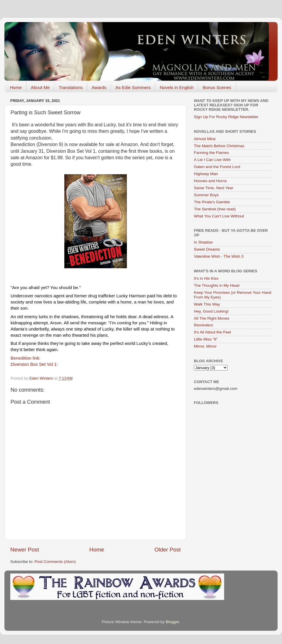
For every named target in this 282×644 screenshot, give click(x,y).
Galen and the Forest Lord (217, 167)
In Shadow (203, 242)
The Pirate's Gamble (212, 202)
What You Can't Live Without (219, 216)
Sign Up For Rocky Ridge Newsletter (226, 117)
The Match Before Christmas (219, 146)
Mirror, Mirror (205, 346)
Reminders (203, 325)
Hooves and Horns (210, 181)
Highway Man (206, 174)
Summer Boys (206, 195)
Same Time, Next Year (214, 188)
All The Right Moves (212, 318)
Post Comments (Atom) (55, 562)
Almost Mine (205, 139)
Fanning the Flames (211, 153)
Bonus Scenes (217, 87)
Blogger (172, 622)
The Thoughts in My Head (217, 285)
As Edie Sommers (133, 87)
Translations (71, 87)
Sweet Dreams (207, 249)
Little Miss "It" (206, 339)
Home (16, 87)
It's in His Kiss (206, 278)
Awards (99, 87)
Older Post (168, 550)
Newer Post (25, 550)
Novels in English (177, 87)
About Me (40, 87)
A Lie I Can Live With (212, 160)
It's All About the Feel (212, 332)
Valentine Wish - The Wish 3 (219, 256)
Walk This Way (207, 304)
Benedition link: (26, 358)
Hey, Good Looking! (211, 311)
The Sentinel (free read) (215, 209)
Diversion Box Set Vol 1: (35, 364)
